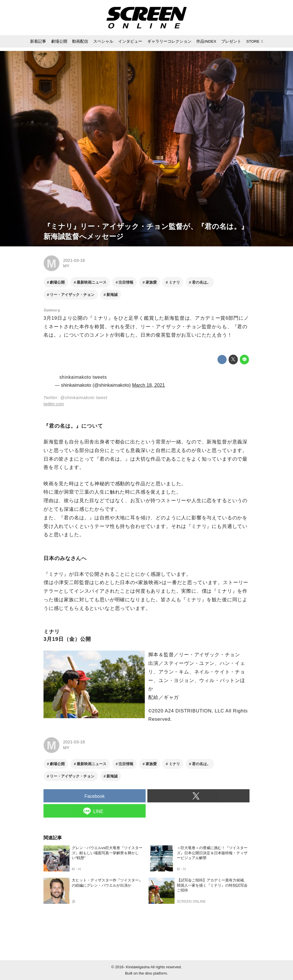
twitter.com (54, 404)
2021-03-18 (74, 260)
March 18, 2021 (148, 385)
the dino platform (153, 973)
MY (66, 266)
